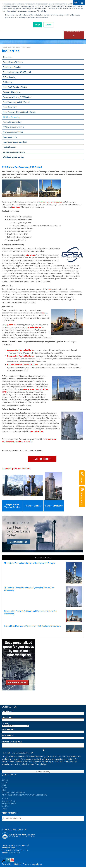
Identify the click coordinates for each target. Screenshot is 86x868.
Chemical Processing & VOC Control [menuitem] (17, 72)
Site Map (5, 807)
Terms (4, 809)
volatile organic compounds (50, 202)
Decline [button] (48, 25)
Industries (7, 47)
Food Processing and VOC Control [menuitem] (16, 102)
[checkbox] (43, 752)
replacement (11, 325)
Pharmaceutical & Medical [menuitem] (13, 132)
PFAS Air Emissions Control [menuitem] (14, 127)
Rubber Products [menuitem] (10, 147)
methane (16, 207)
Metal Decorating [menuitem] (10, 107)
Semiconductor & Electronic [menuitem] (14, 152)
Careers (5, 781)
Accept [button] (37, 25)
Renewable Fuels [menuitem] (10, 137)
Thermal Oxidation (34, 327)
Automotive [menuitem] (8, 57)
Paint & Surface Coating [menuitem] (12, 122)
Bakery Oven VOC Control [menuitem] (13, 62)
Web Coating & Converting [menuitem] (13, 157)
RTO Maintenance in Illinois (13, 793)
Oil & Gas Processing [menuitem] (11, 117)
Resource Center (9, 804)
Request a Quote (9, 802)
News (4, 791)
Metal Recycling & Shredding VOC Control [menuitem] (19, 112)
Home (4, 788)
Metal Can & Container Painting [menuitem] (15, 87)
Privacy (5, 799)
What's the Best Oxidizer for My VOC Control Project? (24, 796)
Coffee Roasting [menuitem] (9, 77)
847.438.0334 (14, 853)
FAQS (4, 786)
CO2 (49, 289)
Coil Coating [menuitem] (8, 82)
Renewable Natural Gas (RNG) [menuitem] (15, 142)
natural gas (30, 255)
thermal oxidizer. (37, 431)
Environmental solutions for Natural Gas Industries (29, 440)
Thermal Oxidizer (33, 506)
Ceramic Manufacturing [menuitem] (12, 67)
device (45, 313)
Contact (5, 783)
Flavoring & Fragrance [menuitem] (12, 92)
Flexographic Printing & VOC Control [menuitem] (17, 97)
